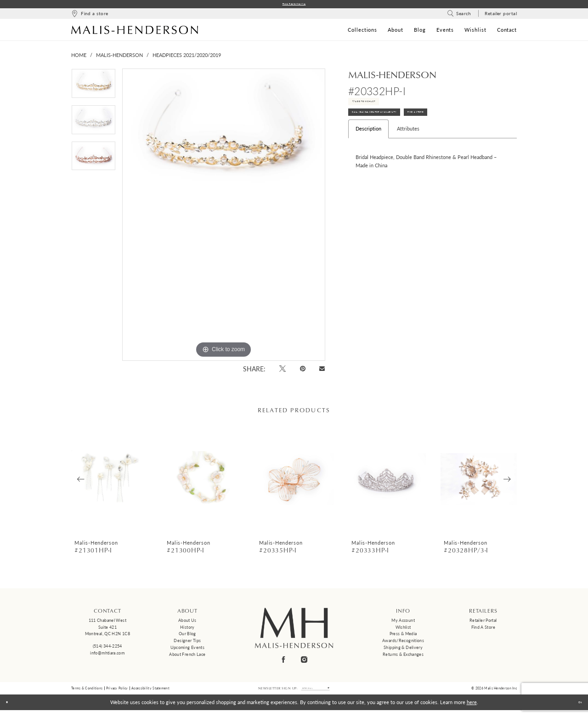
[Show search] (459, 16)
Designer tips (187, 643)
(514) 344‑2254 (107, 649)
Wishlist (403, 629)
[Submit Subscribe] (342, 693)
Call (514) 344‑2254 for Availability (401, 133)
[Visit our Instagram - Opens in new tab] (305, 662)
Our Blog (187, 636)
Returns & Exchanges (403, 657)
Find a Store (483, 629)
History (187, 629)
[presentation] (110, 482)
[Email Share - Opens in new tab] (322, 372)
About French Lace (187, 657)
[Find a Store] (90, 16)
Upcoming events (188, 650)
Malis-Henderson (119, 58)
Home (79, 58)
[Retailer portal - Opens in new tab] (501, 16)
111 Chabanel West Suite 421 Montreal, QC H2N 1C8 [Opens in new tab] (107, 630)
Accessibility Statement (150, 693)
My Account (403, 623)
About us (187, 623)
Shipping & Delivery (403, 650)
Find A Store (484, 133)
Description (368, 153)
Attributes (408, 153)
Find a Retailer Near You (294, 5)
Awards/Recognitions (403, 643)
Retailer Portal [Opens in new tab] (483, 623)
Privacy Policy (117, 693)
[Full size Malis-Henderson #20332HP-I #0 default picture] (224, 217)
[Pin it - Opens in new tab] (302, 371)
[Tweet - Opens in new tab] (283, 371)
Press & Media (403, 636)
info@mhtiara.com (107, 655)
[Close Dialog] (10, 709)
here (472, 709)
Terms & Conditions (87, 693)
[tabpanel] (93, 89)
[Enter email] (316, 693)
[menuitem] (90, 16)
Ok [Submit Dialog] (576, 709)
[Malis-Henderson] (135, 32)
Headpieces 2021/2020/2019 (187, 58)
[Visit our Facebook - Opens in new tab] (284, 662)
